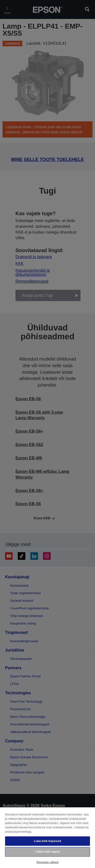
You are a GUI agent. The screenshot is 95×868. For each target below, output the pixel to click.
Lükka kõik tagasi (48, 852)
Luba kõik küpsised (48, 841)
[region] (48, 837)
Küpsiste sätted (47, 862)
